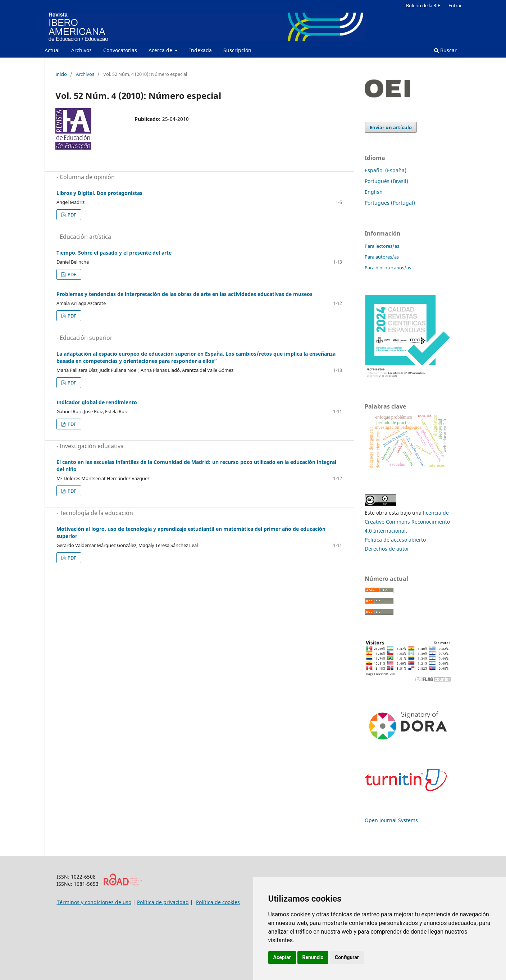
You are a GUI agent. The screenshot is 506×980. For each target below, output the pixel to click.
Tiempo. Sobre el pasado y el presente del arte (114, 253)
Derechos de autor (387, 549)
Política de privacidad (163, 902)
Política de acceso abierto (395, 540)
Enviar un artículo (391, 127)
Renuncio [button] (313, 957)
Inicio (61, 74)
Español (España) (386, 170)
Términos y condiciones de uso (94, 902)
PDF (71, 215)
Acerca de (161, 50)
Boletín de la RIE (423, 5)
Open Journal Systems (391, 820)
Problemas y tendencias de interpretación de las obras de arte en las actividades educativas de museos (184, 294)
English (374, 192)
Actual (52, 50)
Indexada (200, 50)
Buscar (445, 50)
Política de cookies (218, 902)
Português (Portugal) (390, 203)
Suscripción (237, 50)
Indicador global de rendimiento (97, 402)
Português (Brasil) (386, 181)
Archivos (81, 50)
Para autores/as (382, 257)
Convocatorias (120, 50)
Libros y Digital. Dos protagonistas (99, 193)
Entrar (455, 5)
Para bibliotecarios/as (388, 268)
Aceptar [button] (282, 957)
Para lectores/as (382, 246)
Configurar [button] (347, 957)
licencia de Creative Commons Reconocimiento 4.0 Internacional (407, 522)
